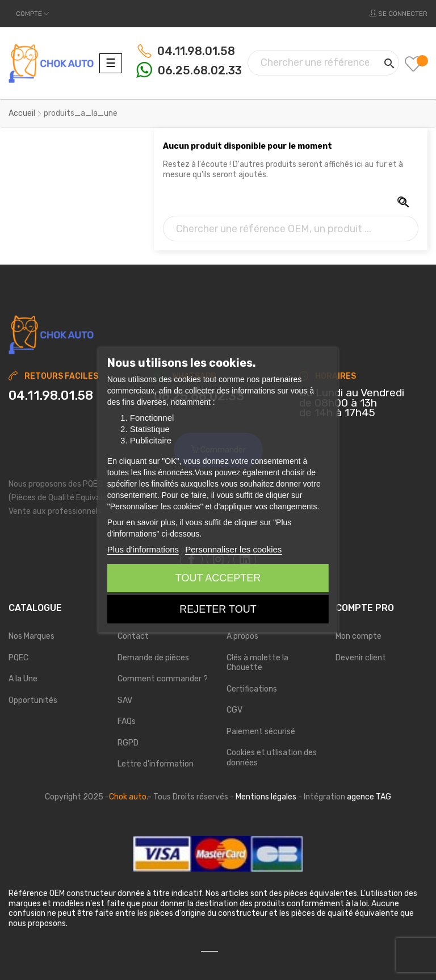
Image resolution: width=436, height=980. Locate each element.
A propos (242, 636)
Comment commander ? (163, 679)
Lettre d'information (156, 764)
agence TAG (369, 797)
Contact (133, 636)
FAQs (127, 721)
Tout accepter (218, 578)
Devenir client (361, 658)
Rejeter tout (218, 609)
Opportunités (33, 700)
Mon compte (359, 636)
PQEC (18, 658)
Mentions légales (266, 797)
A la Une (23, 679)
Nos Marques (32, 636)
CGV (234, 710)
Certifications (252, 689)
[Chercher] (323, 63)
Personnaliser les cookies (233, 549)
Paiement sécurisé (261, 732)
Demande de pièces (153, 658)
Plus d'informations (143, 549)
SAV (125, 700)
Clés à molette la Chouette (257, 663)
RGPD (128, 743)
